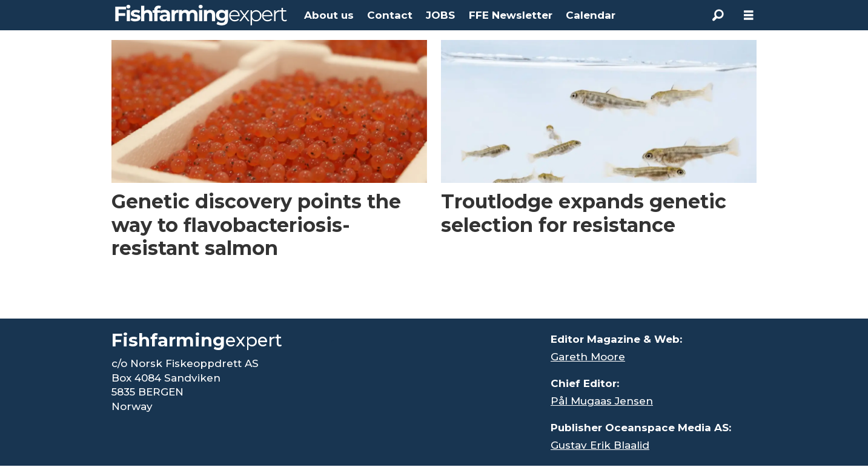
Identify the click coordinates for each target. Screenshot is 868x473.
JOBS (440, 15)
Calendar (591, 15)
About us (329, 15)
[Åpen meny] (749, 15)
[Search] (718, 15)
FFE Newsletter (511, 15)
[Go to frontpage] (201, 15)
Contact (390, 15)
